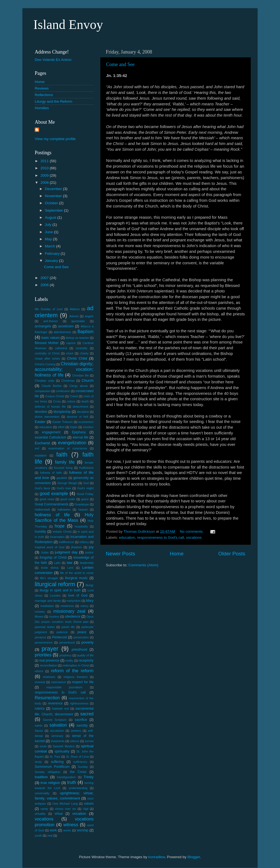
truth (72, 782)
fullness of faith (51, 473)
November (54, 196)
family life (65, 462)
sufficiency (80, 762)
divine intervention (47, 417)
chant (70, 353)
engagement (51, 432)
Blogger (194, 857)
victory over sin (65, 809)
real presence (49, 660)
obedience (72, 617)
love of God (78, 596)
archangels (43, 326)
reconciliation (49, 665)
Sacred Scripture (55, 720)
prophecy (65, 655)
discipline (83, 412)
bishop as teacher (77, 338)
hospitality (81, 526)
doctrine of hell (77, 417)
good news (47, 499)
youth (38, 836)
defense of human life (50, 407)
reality (69, 660)
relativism (49, 677)
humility (40, 532)
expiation (41, 455)
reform (39, 671)
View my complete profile (55, 139)
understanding (78, 788)
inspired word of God (49, 547)
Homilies (42, 108)
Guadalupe (82, 504)
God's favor (43, 488)
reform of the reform (72, 671)
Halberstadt (42, 509)
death (85, 401)
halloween (64, 509)
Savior (39, 731)
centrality (82, 348)
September (54, 210)
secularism (57, 731)
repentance (59, 682)
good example (54, 493)
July (49, 225)
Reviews (42, 88)
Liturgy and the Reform (53, 101)
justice (89, 552)
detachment (80, 407)
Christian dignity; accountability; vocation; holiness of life (64, 369)
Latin (57, 563)
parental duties (45, 627)
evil (37, 448)
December (54, 189)
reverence (55, 703)
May (49, 239)
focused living (63, 468)
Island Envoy (68, 24)
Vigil (86, 809)
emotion (88, 427)
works (67, 830)
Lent (70, 568)
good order (68, 499)
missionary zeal (69, 611)
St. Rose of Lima (78, 757)
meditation (47, 606)
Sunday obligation (48, 772)
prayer (50, 649)
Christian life (81, 375)
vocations (194, 537)
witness (71, 825)
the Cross (78, 772)
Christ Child (77, 358)
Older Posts (232, 554)
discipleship (62, 412)
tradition (41, 777)
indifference (66, 542)
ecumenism (86, 422)
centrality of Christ (47, 353)
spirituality (62, 751)
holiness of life (52, 515)
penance (40, 637)
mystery (54, 617)
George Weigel (67, 483)
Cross (57, 401)
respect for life (83, 682)
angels (89, 316)
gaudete (62, 478)
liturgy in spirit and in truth (60, 590)
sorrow (89, 741)
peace (82, 632)
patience (62, 632)
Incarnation (57, 537)
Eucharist (42, 443)
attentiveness (63, 332)
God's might (85, 488)
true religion (50, 783)
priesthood (79, 650)
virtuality (40, 814)
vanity (44, 809)
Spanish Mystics (64, 746)
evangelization (72, 443)
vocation (79, 814)
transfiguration (66, 777)
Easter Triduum (63, 422)
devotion (41, 412)
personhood (67, 642)
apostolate (78, 321)
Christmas (68, 381)
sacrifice (81, 720)
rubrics (40, 709)
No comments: (192, 531)
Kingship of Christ (53, 558)
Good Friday (85, 494)
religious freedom (75, 677)
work (53, 830)
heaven (83, 509)
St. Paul (55, 757)
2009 (45, 175)
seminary (57, 736)
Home (177, 554)
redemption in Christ (76, 665)
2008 (45, 183)
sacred (87, 714)
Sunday (83, 767)
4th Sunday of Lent (49, 309)
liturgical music (76, 578)
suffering (57, 762)
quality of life (85, 655)
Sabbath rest (60, 709)
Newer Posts (120, 554)
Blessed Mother (47, 343)
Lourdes (55, 596)
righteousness (79, 703)
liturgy (90, 585)
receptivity (86, 660)
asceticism (66, 326)
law (69, 563)
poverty (87, 642)
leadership (87, 563)
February (53, 254)
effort (61, 427)
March (50, 246)
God (86, 483)
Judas (45, 552)
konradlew (157, 857)
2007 (45, 278)
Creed (74, 396)
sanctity (82, 725)
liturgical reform (55, 584)
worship (83, 830)
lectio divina (50, 568)
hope (60, 526)
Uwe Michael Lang (65, 804)
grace (85, 499)
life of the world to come (77, 573)
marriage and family (48, 601)
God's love (64, 488)
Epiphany (79, 432)
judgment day (66, 552)
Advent (74, 316)
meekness (67, 606)
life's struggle (49, 578)
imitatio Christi (62, 532)
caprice (71, 343)
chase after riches (47, 359)
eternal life (81, 437)
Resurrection (47, 698)
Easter (40, 422)
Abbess (75, 309)
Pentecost (59, 637)
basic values (50, 338)
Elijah (74, 427)
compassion (43, 391)
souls (43, 746)
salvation (58, 725)
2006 (45, 285)
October (52, 203)
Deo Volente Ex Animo (53, 60)
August (51, 217)
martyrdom (74, 601)
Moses (39, 617)
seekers (76, 731)
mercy (84, 606)
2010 (45, 168)
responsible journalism (65, 687)
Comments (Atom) (144, 565)
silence (75, 741)
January (52, 261)
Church (88, 380)
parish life (68, 627)
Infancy (84, 542)
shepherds (58, 741)
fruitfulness (86, 468)
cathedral (61, 348)
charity (84, 353)
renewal (40, 682)
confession (63, 391)
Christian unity (45, 381)
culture (71, 401)
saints (39, 725)
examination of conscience (68, 448)
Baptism (86, 331)
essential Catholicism (50, 437)
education (127, 537)
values (89, 804)
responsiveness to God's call (160, 537)
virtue (59, 814)
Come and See (120, 64)
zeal (50, 836)
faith (62, 454)
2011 (45, 161)
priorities (43, 655)
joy (91, 547)
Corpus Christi (55, 396)
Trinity (89, 777)
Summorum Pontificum (52, 767)
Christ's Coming (45, 364)
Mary (90, 601)
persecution (81, 637)
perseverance (44, 642)
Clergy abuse (78, 386)
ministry (40, 612)
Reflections (44, 95)
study (38, 762)
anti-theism (50, 321)
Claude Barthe (52, 386)
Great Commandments (52, 504)
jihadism (77, 547)
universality (42, 793)
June (49, 232)
